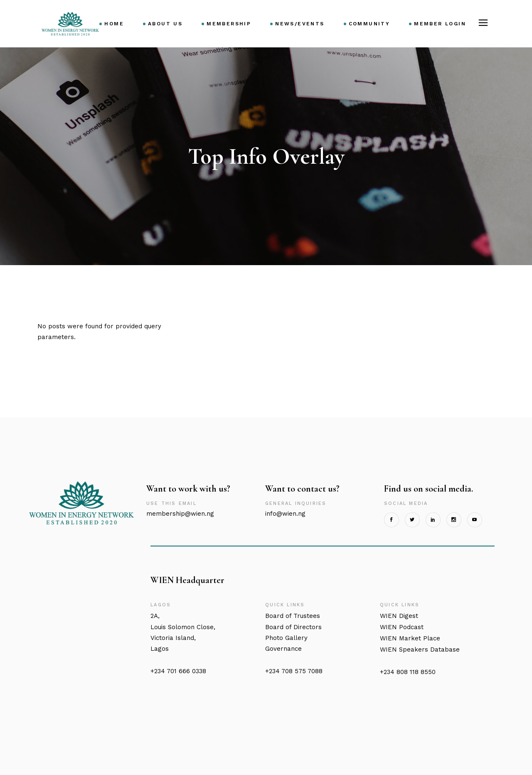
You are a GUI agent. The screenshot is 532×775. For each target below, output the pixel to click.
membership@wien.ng (180, 514)
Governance (283, 649)
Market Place (410, 638)
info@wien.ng (285, 514)
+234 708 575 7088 (294, 671)
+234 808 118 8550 (408, 672)
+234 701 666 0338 (178, 671)
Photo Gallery (286, 638)
